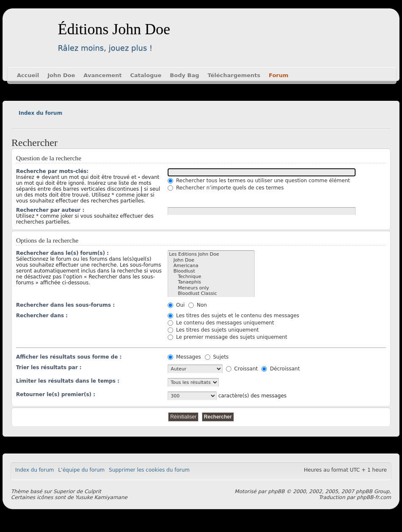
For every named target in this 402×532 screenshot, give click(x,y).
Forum (279, 75)
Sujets (217, 357)
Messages (184, 357)
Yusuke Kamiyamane (101, 497)
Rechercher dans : (42, 316)
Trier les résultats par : (49, 367)
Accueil (28, 75)
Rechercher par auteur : (50, 210)
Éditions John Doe (114, 29)
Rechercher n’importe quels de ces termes (226, 188)
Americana (211, 266)
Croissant (242, 369)
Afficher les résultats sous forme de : (69, 357)
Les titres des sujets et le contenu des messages (233, 316)
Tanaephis (211, 282)
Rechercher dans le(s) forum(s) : (62, 253)
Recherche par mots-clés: (52, 171)
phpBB (276, 491)
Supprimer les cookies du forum (149, 470)
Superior (64, 491)
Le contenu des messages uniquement (221, 323)
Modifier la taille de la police (18, 122)
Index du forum (40, 113)
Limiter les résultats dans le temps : (68, 381)
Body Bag (184, 75)
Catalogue (146, 75)
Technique (211, 277)
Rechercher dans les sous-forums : (65, 305)
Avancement (103, 75)
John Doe (61, 75)
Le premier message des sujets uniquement (227, 337)
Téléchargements (234, 75)
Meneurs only (211, 288)
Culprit (93, 491)
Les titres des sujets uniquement (213, 330)
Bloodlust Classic (211, 293)
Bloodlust (211, 271)
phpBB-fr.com (374, 497)
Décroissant (281, 369)
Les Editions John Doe (211, 254)
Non (198, 305)
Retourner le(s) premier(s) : (56, 394)
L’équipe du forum (81, 470)
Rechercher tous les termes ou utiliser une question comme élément (259, 181)
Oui (176, 305)
